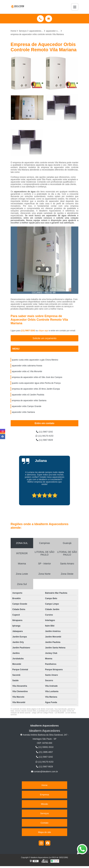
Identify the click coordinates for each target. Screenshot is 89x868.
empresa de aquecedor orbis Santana (29, 400)
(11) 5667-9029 (44, 440)
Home (45, 785)
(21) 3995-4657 (44, 752)
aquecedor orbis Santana (23, 412)
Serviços (44, 813)
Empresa (44, 795)
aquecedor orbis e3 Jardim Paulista (28, 395)
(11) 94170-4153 (44, 436)
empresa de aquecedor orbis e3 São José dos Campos (37, 377)
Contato (44, 823)
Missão (44, 804)
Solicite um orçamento (45, 338)
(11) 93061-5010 (44, 747)
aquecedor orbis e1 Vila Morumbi (27, 371)
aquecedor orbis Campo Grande (27, 406)
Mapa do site (44, 832)
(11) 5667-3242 (28, 331)
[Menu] (75, 7)
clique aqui (43, 331)
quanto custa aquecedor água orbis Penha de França (36, 383)
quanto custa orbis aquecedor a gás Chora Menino (35, 360)
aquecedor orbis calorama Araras (27, 366)
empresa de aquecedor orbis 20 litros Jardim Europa (36, 389)
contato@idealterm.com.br (44, 772)
